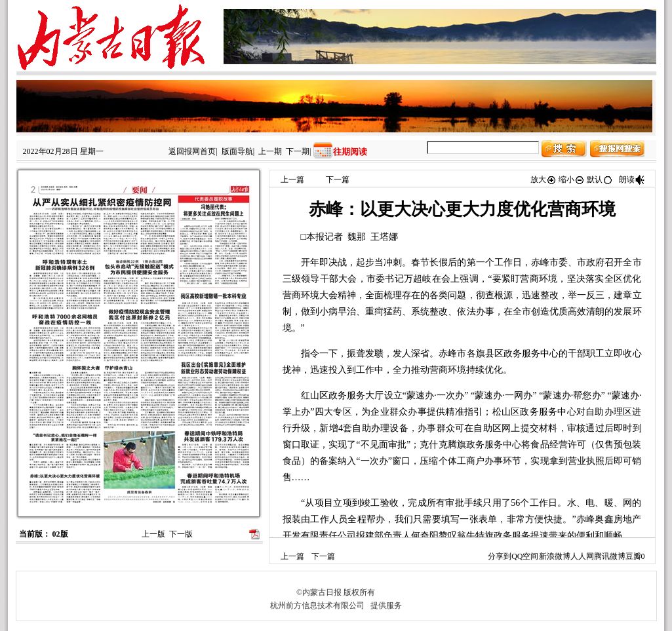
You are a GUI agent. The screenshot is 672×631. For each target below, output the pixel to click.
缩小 (572, 180)
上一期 (270, 151)
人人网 (582, 556)
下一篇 (338, 180)
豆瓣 (633, 556)
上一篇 (292, 180)
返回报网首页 (192, 151)
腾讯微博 (610, 556)
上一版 (153, 534)
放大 (544, 180)
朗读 (632, 180)
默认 (600, 180)
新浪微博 (555, 556)
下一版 (181, 534)
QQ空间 (525, 556)
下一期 (298, 151)
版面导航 (237, 151)
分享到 (500, 556)
